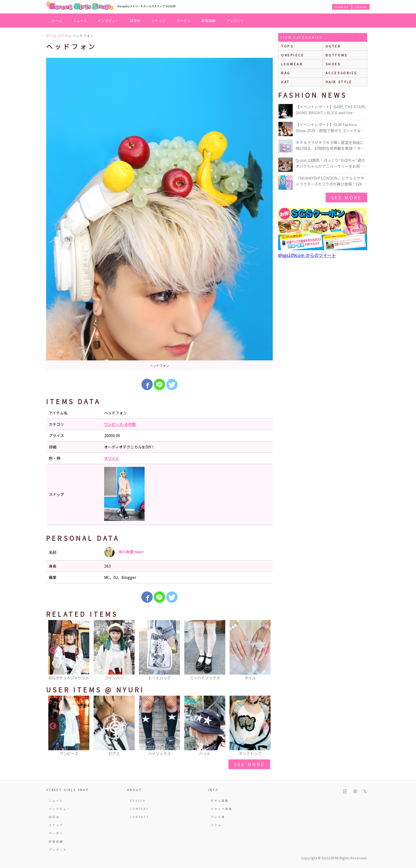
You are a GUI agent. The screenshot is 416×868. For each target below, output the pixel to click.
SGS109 (138, 801)
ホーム (57, 20)
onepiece (293, 55)
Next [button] (266, 651)
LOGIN (361, 7)
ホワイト (112, 458)
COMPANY (139, 809)
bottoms (337, 55)
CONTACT (140, 817)
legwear (292, 64)
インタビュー (108, 20)
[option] (159, 214)
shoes (333, 64)
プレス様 (218, 817)
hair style (339, 82)
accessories (342, 73)
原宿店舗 (209, 20)
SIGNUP (342, 7)
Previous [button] (53, 651)
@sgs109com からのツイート (307, 255)
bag (286, 73)
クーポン (184, 20)
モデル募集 (220, 801)
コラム (216, 825)
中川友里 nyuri (124, 552)
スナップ (158, 20)
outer (333, 46)
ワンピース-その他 (120, 424)
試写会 (135, 20)
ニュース (80, 20)
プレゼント (236, 20)
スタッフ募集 (221, 809)
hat (285, 82)
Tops (287, 46)
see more (249, 764)
